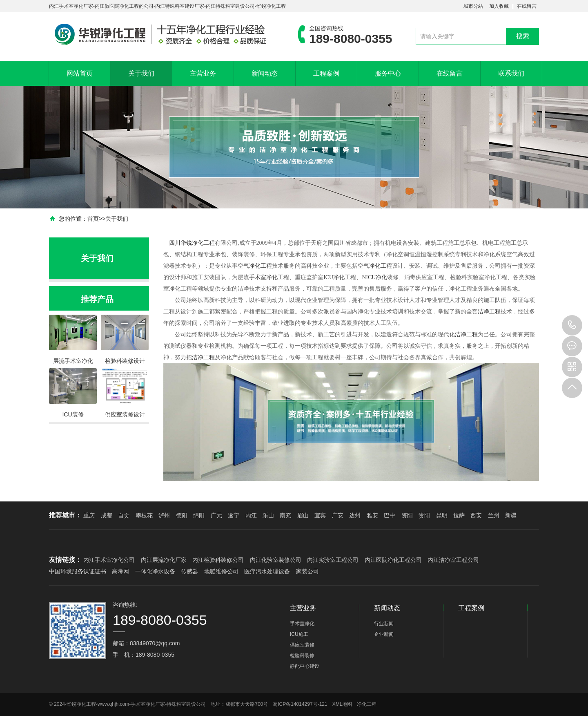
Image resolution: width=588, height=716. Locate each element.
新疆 (511, 515)
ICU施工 (299, 634)
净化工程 (203, 243)
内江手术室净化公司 (109, 560)
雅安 (372, 515)
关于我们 (141, 73)
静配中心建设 (305, 666)
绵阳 (199, 515)
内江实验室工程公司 (333, 560)
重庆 (89, 515)
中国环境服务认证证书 (78, 571)
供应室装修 (302, 645)
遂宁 (234, 515)
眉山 (303, 515)
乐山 (268, 515)
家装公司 (307, 571)
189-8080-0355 (572, 325)
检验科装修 (302, 656)
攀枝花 (144, 515)
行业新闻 (384, 624)
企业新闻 (384, 634)
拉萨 (459, 515)
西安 (476, 515)
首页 (93, 219)
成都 (107, 515)
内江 (251, 515)
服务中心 (388, 73)
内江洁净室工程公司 (453, 560)
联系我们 (511, 73)
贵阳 (424, 515)
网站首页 (80, 73)
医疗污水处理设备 (267, 571)
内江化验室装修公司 (276, 560)
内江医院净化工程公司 (393, 560)
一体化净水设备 (155, 571)
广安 (338, 515)
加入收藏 (499, 6)
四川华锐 (180, 243)
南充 (285, 515)
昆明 (442, 515)
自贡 (124, 515)
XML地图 (342, 704)
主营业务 (203, 73)
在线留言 (527, 6)
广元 (216, 515)
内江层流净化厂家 (164, 560)
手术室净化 (263, 277)
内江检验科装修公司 (218, 560)
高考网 (120, 571)
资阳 (407, 515)
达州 (355, 515)
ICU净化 (334, 277)
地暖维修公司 (221, 571)
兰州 (494, 515)
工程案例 (326, 73)
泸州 (164, 515)
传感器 (189, 571)
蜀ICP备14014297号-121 (300, 704)
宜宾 (320, 515)
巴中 (390, 515)
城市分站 (473, 6)
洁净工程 (489, 312)
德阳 (182, 515)
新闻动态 (265, 73)
